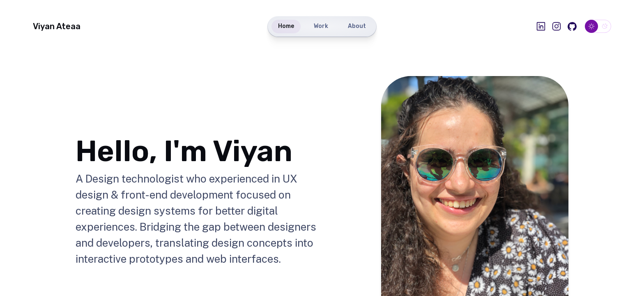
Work (321, 26)
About (357, 26)
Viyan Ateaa (57, 26)
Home (286, 26)
